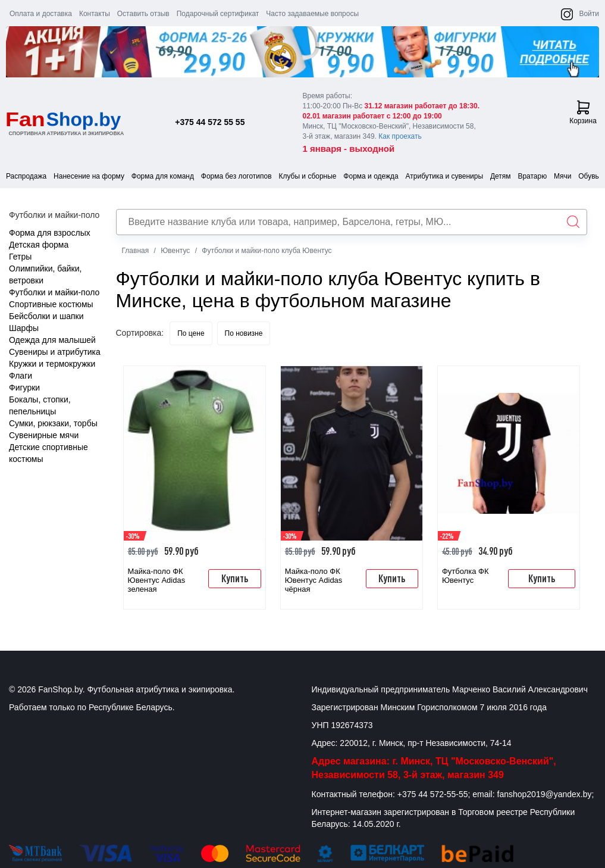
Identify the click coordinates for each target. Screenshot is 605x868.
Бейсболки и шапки (46, 316)
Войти (589, 14)
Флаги (21, 376)
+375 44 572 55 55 (210, 122)
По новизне (244, 333)
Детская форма (39, 245)
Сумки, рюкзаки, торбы (53, 423)
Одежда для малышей (52, 340)
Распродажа (26, 176)
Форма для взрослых (50, 233)
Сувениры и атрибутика (55, 352)
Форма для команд (163, 176)
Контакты (95, 14)
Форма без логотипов (236, 176)
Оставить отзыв (143, 14)
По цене (191, 333)
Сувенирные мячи (44, 435)
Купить (235, 578)
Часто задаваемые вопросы (312, 14)
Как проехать (400, 136)
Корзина (583, 113)
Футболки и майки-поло (54, 292)
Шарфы (24, 328)
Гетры (20, 257)
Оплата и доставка (41, 14)
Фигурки (24, 388)
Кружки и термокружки (52, 364)
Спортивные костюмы (51, 304)
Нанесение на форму (89, 176)
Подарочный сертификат (218, 14)
